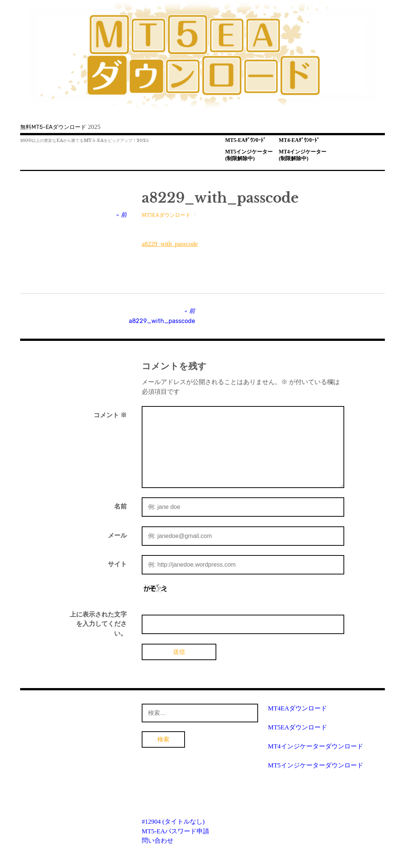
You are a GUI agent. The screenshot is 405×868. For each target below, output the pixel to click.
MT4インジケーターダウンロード (316, 746)
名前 (120, 506)
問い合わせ (158, 841)
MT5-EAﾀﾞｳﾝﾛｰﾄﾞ (246, 140)
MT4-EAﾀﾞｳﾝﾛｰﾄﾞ (299, 140)
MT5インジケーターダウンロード (316, 765)
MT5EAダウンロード (166, 215)
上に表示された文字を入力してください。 (98, 624)
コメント (110, 415)
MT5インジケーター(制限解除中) (249, 155)
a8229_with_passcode (170, 244)
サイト (117, 564)
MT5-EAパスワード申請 (175, 831)
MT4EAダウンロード (298, 708)
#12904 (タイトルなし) (173, 822)
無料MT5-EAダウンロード (53, 127)
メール (117, 536)
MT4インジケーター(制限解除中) (303, 155)
